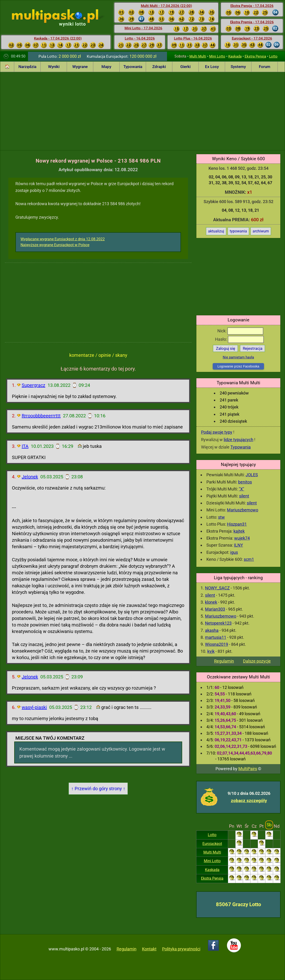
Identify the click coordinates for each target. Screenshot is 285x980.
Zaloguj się (226, 348)
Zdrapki (159, 67)
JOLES (252, 475)
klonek (211, 602)
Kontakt (149, 949)
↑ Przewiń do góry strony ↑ (98, 789)
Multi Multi (198, 56)
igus (234, 552)
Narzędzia (27, 67)
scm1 (249, 559)
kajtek (239, 531)
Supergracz (33, 385)
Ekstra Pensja (255, 56)
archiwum (261, 231)
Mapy (106, 67)
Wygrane (80, 67)
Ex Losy (212, 67)
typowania (238, 231)
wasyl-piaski (34, 707)
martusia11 (216, 637)
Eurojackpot (212, 844)
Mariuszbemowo (243, 510)
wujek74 (242, 538)
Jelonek (30, 477)
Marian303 (215, 609)
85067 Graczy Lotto (238, 904)
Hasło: (239, 339)
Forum (265, 67)
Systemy (238, 67)
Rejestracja (253, 348)
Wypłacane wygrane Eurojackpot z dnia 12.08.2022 (63, 239)
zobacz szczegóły (249, 801)
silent (244, 496)
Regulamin (224, 661)
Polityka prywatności (181, 949)
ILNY (238, 545)
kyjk (211, 651)
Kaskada (235, 56)
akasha (212, 630)
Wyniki (54, 67)
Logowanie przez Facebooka (238, 366)
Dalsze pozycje (257, 661)
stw (221, 517)
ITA (25, 446)
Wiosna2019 (217, 644)
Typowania (133, 67)
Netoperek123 (218, 623)
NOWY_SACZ (217, 588)
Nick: (240, 331)
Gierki (185, 67)
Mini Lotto (217, 56)
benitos (245, 482)
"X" (242, 489)
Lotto (273, 56)
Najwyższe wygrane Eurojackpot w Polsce (55, 245)
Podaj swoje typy (217, 432)
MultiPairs (248, 769)
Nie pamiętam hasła (238, 357)
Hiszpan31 (237, 524)
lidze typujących (238, 440)
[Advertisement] (142, 110)
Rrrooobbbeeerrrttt (41, 416)
